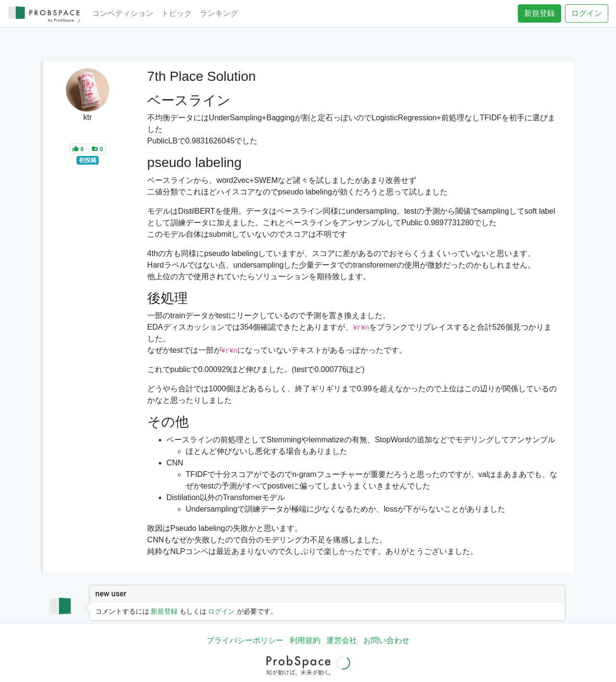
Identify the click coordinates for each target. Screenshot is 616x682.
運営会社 (342, 640)
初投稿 (88, 160)
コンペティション (123, 13)
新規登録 (539, 13)
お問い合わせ (386, 640)
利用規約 (305, 640)
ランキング (219, 13)
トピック (177, 13)
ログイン (587, 13)
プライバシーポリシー (245, 640)
